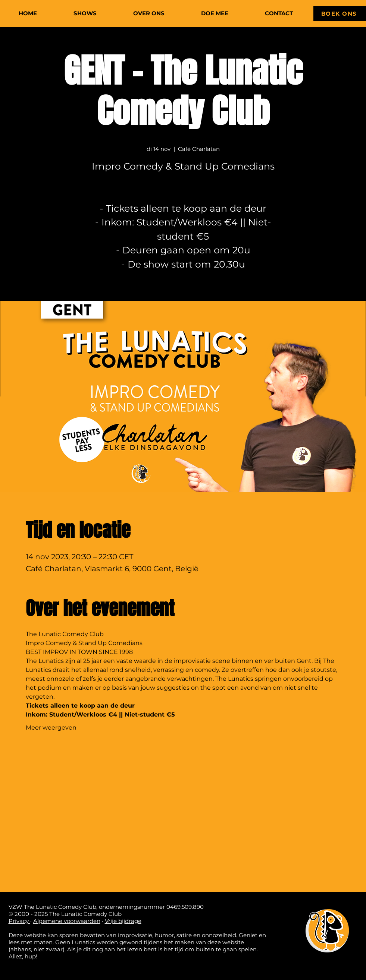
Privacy (19, 921)
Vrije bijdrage (123, 921)
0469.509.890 (185, 907)
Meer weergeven (51, 728)
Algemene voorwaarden (67, 921)
